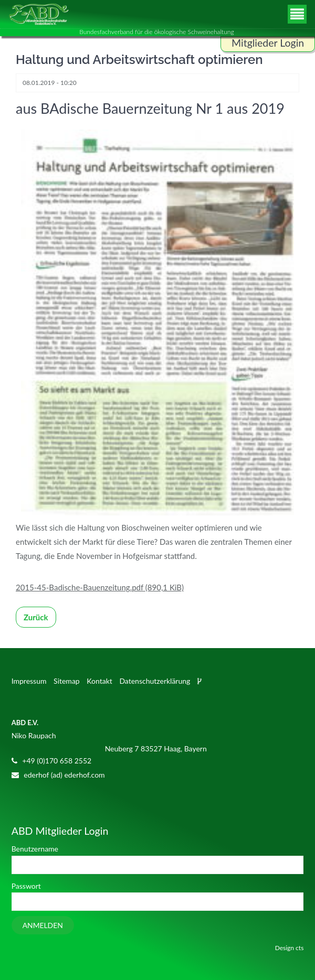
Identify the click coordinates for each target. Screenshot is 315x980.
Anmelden (43, 925)
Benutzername (35, 849)
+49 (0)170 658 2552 (57, 761)
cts (300, 948)
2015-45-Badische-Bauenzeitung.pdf (100, 587)
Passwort (26, 886)
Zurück (36, 617)
